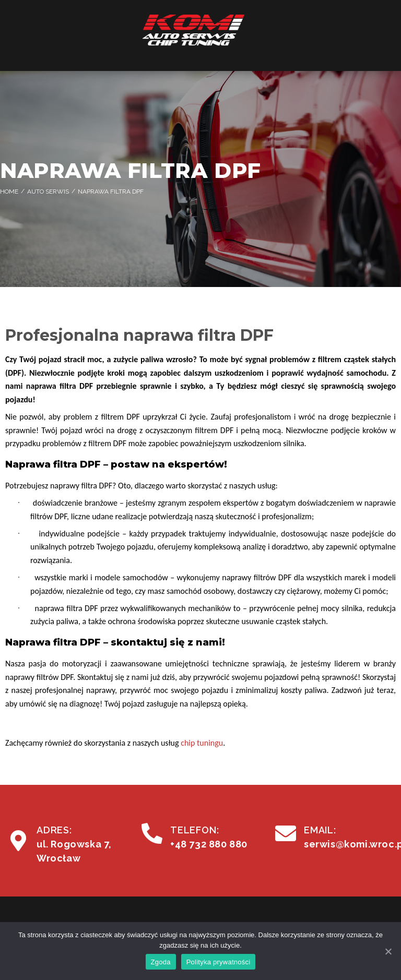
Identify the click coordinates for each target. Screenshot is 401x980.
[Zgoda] (388, 951)
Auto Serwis (48, 192)
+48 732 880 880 (209, 844)
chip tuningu (202, 743)
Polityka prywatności (219, 962)
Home (9, 192)
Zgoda (161, 962)
